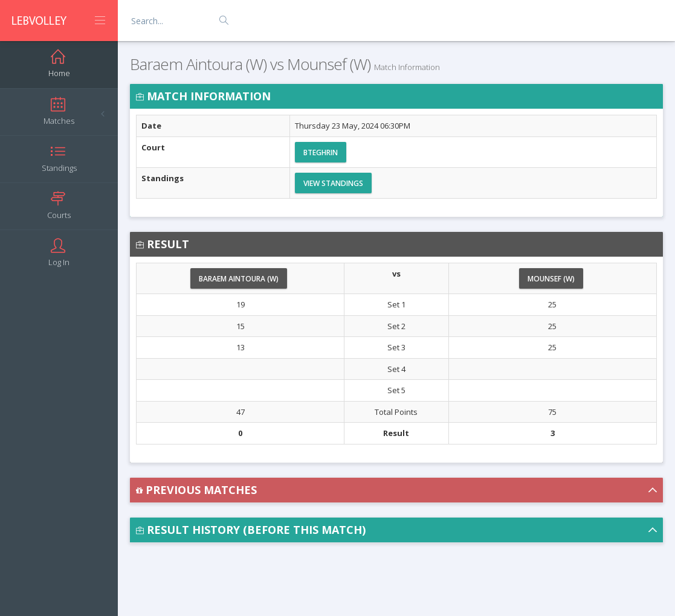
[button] (396, 490)
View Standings (333, 183)
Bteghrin (321, 152)
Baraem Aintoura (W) (239, 279)
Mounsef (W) (551, 279)
